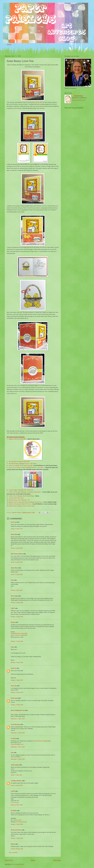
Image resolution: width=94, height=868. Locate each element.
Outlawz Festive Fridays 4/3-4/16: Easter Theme (22, 506)
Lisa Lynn (14, 522)
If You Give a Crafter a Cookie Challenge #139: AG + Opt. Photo (26, 467)
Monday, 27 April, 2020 (17, 824)
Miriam (13, 844)
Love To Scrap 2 (15, 803)
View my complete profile (79, 100)
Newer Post (9, 860)
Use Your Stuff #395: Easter (16, 498)
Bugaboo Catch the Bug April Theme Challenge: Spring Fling (25, 502)
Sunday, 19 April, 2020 (17, 785)
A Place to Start (17, 820)
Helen (12, 647)
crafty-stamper (15, 765)
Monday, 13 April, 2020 (17, 603)
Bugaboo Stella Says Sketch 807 (17, 439)
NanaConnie (14, 698)
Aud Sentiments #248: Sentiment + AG (19, 500)
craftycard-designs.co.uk (17, 744)
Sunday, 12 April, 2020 (17, 529)
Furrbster (13, 668)
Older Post (57, 860)
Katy (12, 753)
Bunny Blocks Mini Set (38, 102)
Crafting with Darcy (16, 781)
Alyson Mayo (14, 568)
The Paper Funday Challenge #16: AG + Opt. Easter (22, 464)
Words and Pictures (16, 830)
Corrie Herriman (16, 724)
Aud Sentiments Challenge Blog (42, 741)
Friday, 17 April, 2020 (16, 775)
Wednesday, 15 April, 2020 (18, 719)
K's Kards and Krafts (22, 822)
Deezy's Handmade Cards (18, 710)
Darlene (13, 622)
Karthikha (14, 811)
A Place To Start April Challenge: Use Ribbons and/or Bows (25, 492)
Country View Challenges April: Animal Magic (21, 496)
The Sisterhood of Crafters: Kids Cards (19, 461)
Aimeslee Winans (79, 96)
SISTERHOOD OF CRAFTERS (19, 634)
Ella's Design (14, 596)
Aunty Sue (14, 686)
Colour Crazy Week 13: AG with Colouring (20, 465)
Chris (12, 580)
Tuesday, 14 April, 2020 (17, 705)
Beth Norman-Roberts (17, 554)
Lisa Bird (13, 739)
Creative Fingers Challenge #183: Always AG (21, 490)
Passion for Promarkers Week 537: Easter (20, 504)
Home (9, 44)
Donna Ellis (14, 534)
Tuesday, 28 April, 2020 (17, 849)
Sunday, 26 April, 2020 (17, 805)
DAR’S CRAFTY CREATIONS (19, 635)
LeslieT (13, 608)
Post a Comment (13, 852)
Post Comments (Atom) (18, 864)
